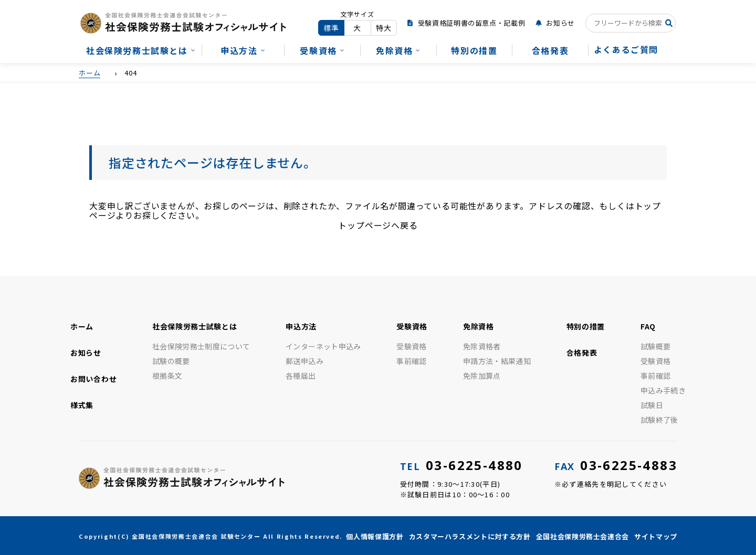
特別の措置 (474, 50)
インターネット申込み (323, 346)
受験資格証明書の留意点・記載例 (472, 23)
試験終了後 (659, 420)
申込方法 (239, 50)
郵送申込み (304, 361)
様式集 (82, 405)
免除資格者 (482, 346)
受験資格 (318, 50)
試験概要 (655, 346)
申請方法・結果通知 (497, 361)
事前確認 (411, 361)
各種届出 (301, 376)
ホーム (82, 326)
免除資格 (394, 50)
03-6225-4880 (461, 465)
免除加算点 (482, 376)
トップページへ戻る (378, 225)
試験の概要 (171, 361)
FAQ (648, 326)
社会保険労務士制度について (201, 346)
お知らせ (560, 23)
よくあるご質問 (626, 49)
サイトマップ (656, 536)
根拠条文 (167, 376)
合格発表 (550, 50)
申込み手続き (663, 390)
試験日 (652, 405)
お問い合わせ (93, 379)
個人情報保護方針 (375, 536)
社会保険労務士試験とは (137, 50)
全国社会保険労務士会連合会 (582, 536)
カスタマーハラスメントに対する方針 (470, 536)
